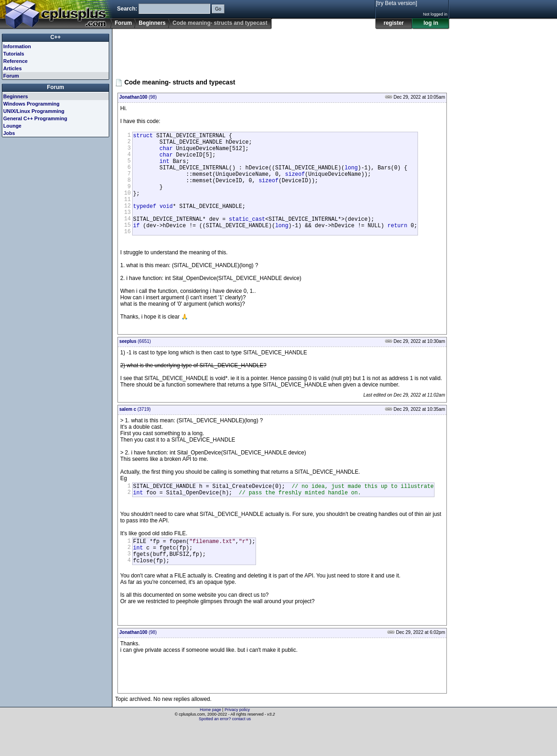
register (394, 23)
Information (17, 46)
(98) (138, 97)
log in (431, 23)
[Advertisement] (282, 50)
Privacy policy (237, 740)
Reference (15, 61)
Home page (211, 740)
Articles (12, 68)
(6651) (135, 363)
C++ (56, 37)
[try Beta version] (396, 3)
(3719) (135, 431)
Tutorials (14, 54)
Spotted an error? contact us (225, 749)
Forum (123, 23)
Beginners (152, 23)
